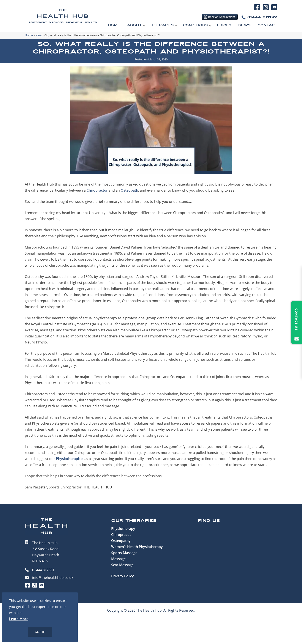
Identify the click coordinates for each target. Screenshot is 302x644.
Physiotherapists (70, 459)
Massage (118, 559)
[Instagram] (267, 10)
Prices (224, 25)
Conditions (195, 25)
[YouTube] (274, 9)
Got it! (40, 632)
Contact (267, 25)
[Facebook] (258, 10)
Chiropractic (121, 535)
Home (114, 25)
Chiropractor (97, 190)
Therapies (162, 25)
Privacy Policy (123, 576)
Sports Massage (124, 553)
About (134, 25)
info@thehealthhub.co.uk (53, 578)
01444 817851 (259, 17)
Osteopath (129, 190)
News (244, 25)
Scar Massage (122, 565)
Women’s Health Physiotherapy (137, 547)
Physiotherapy (123, 529)
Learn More (19, 619)
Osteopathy (121, 541)
